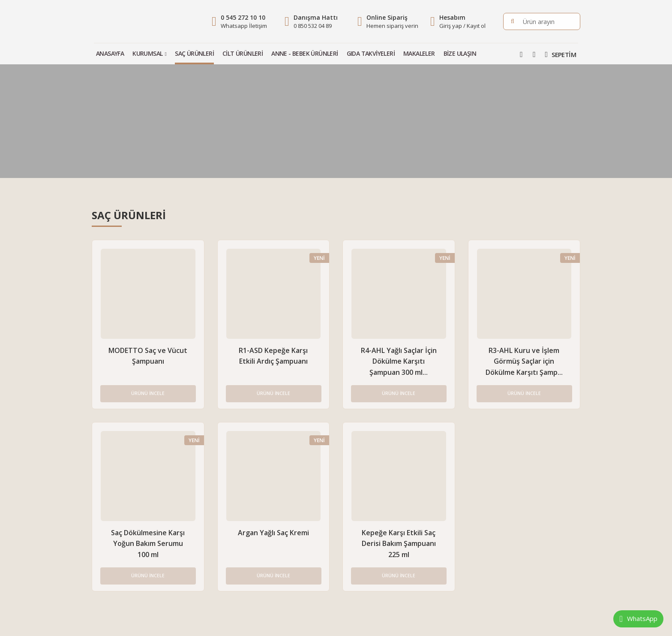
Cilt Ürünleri (243, 53)
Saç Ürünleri (194, 53)
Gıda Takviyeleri (371, 53)
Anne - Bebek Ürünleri (304, 53)
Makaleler (419, 53)
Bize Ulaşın (460, 53)
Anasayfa (110, 53)
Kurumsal (147, 53)
